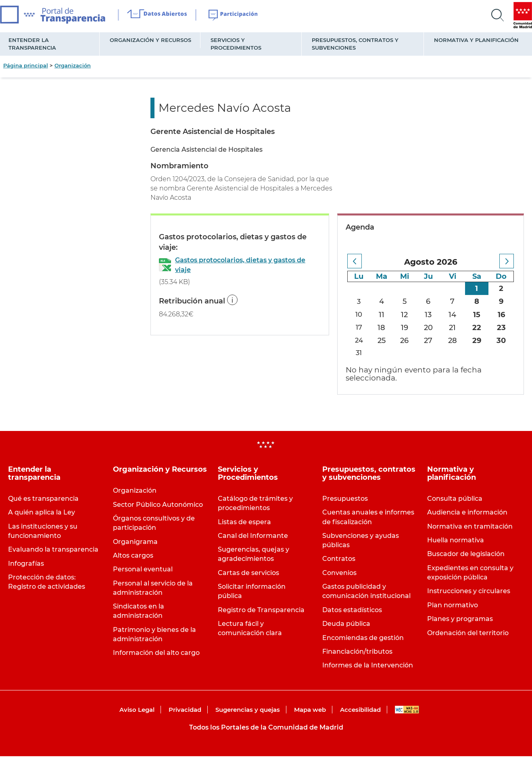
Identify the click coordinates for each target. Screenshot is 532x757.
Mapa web (310, 711)
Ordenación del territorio (468, 634)
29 (477, 341)
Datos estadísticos (352, 611)
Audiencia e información (467, 513)
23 (501, 328)
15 (477, 315)
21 (453, 328)
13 (429, 315)
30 (501, 341)
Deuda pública (346, 625)
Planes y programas (460, 620)
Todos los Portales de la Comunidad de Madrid (266, 728)
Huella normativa (456, 541)
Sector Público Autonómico (158, 505)
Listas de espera (244, 523)
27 (429, 341)
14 (453, 315)
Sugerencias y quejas (248, 711)
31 (360, 353)
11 (383, 315)
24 (359, 341)
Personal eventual (143, 570)
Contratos (339, 560)
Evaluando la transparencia (53, 551)
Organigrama (135, 543)
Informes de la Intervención (368, 666)
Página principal (26, 65)
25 (383, 341)
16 (501, 315)
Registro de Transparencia (261, 611)
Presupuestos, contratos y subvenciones (355, 44)
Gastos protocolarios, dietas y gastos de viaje (240, 265)
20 (429, 328)
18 (383, 328)
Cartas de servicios (248, 574)
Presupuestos (345, 499)
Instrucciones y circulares (469, 592)
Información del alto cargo (156, 654)
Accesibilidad (360, 711)
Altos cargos (133, 556)
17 (359, 328)
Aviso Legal (137, 711)
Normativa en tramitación (470, 527)
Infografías (26, 564)
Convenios (339, 574)
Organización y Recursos (150, 40)
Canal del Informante (253, 536)
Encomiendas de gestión (363, 639)
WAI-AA (407, 711)
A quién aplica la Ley (42, 513)
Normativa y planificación (476, 40)
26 (406, 341)
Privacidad (185, 711)
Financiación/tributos (357, 652)
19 (405, 328)
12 (406, 315)
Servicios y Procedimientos (236, 44)
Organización (73, 65)
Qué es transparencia (43, 499)
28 (453, 341)
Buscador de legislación (466, 555)
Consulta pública (455, 499)
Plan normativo (453, 606)
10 (360, 315)
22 (477, 328)
